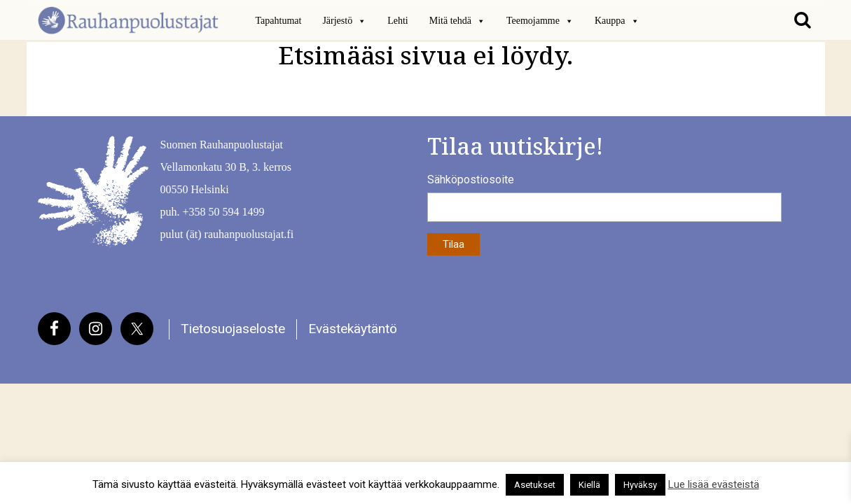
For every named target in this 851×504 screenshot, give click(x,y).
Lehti (398, 21)
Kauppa (617, 21)
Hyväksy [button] (640, 485)
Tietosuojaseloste (233, 329)
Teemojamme (540, 21)
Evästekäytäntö (353, 329)
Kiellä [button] (589, 485)
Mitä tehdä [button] (457, 21)
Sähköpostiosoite (471, 180)
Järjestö (344, 21)
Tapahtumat (279, 21)
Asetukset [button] (535, 485)
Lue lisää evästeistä (714, 484)
